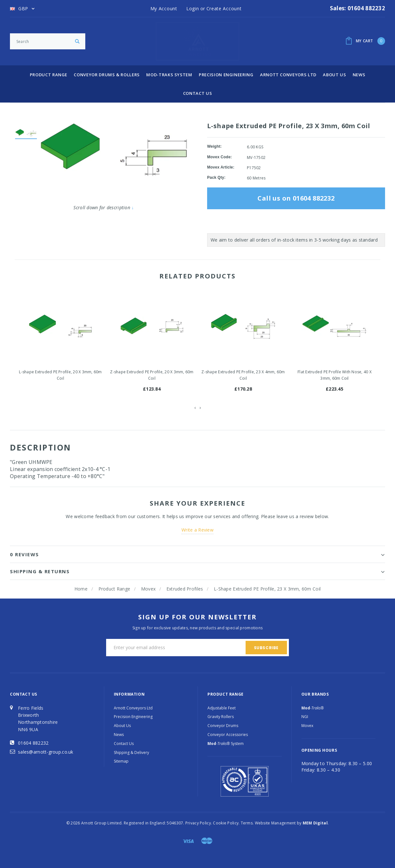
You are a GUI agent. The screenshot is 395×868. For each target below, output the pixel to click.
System (226, 744)
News (359, 75)
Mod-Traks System (169, 75)
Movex (148, 589)
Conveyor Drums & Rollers (107, 75)
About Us (334, 75)
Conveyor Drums (223, 726)
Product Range (49, 75)
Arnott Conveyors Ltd (288, 75)
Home (81, 589)
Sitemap (121, 761)
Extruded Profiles (185, 589)
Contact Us (198, 93)
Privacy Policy (198, 823)
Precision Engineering (226, 75)
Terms (247, 823)
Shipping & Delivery (131, 752)
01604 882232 (33, 743)
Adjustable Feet (222, 708)
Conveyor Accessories (228, 735)
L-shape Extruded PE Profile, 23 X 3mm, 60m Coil (267, 589)
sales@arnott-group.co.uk (46, 752)
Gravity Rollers (221, 717)
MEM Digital (315, 823)
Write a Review (197, 530)
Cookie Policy (226, 823)
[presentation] (195, 408)
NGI (305, 717)
